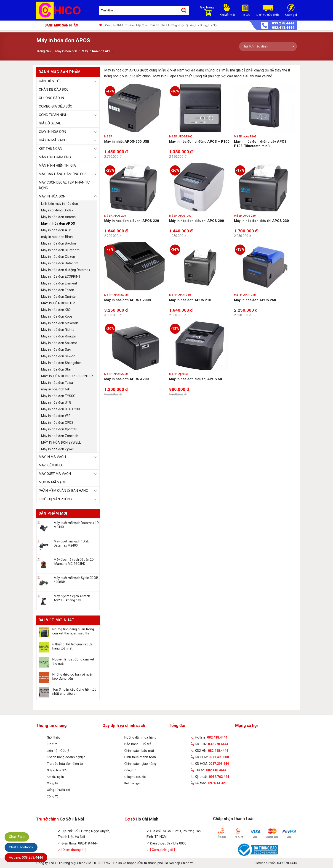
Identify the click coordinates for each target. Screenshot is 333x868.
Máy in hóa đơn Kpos (57, 317)
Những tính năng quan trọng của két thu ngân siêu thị (73, 631)
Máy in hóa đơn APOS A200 (127, 379)
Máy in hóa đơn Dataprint (60, 263)
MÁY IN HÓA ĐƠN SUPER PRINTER (67, 376)
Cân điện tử (49, 81)
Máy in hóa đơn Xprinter (59, 429)
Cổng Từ (53, 796)
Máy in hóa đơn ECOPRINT (61, 277)
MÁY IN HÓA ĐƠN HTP (58, 303)
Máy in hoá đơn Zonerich (60, 436)
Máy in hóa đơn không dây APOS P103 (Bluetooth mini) (260, 144)
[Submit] (184, 10)
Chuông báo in (51, 98)
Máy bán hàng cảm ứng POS (63, 174)
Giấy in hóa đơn (52, 132)
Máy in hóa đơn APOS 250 (255, 300)
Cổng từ (52, 783)
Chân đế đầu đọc (54, 89)
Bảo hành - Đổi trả (138, 744)
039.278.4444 (283, 23)
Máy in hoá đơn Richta (58, 330)
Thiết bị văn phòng (55, 499)
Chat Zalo (17, 837)
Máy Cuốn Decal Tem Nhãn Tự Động (64, 185)
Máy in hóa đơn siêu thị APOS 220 (132, 221)
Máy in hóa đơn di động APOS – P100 (199, 142)
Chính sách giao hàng (140, 764)
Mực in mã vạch (53, 482)
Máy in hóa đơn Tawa (57, 383)
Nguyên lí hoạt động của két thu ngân (73, 661)
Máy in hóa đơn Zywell (58, 449)
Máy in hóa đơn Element (59, 283)
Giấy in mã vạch (53, 140)
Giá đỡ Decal (50, 123)
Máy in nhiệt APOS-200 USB (127, 142)
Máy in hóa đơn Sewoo (58, 356)
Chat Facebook (21, 847)
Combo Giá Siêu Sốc (56, 106)
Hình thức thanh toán (140, 757)
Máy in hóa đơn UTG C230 (60, 409)
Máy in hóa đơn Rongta (58, 336)
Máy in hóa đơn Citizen (58, 257)
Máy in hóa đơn (66, 51)
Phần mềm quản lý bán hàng (63, 491)
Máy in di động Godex (57, 210)
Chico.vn (187, 863)
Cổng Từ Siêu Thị (58, 790)
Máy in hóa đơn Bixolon (59, 243)
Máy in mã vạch (52, 457)
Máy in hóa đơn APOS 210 (190, 300)
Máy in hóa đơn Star (56, 370)
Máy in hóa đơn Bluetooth (60, 250)
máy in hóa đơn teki (56, 389)
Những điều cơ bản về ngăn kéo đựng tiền (73, 676)
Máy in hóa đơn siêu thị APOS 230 (261, 221)
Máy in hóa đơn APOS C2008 (128, 300)
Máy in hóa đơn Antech (58, 217)
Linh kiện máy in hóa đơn (60, 204)
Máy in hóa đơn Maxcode (60, 323)
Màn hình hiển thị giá (57, 166)
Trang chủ (44, 51)
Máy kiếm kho (50, 465)
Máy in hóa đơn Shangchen (61, 363)
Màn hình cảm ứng (55, 157)
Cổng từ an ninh (53, 115)
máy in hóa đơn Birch (57, 237)
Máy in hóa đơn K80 (56, 310)
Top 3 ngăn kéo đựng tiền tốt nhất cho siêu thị (74, 692)
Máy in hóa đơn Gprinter (59, 297)
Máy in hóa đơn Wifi (56, 416)
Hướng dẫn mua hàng (140, 738)
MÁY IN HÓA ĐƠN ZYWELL (61, 443)
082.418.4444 (283, 28)
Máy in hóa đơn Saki (56, 350)
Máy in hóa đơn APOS (58, 224)
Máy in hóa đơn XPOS (57, 423)
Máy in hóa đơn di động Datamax (66, 270)
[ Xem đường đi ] (73, 850)
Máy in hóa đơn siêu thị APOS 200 (197, 221)
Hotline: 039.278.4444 (26, 857)
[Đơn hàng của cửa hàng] (268, 46)
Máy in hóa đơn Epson (58, 290)
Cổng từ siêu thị (135, 777)
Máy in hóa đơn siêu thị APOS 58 (196, 379)
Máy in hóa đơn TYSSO (58, 396)
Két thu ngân (51, 149)
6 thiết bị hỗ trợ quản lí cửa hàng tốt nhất (72, 646)
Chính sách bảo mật (139, 751)
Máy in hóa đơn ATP (56, 230)
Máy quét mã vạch (55, 474)
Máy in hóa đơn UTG (56, 403)
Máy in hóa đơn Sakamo (59, 343)
